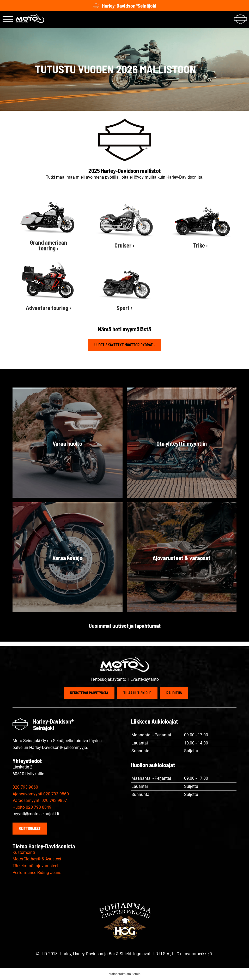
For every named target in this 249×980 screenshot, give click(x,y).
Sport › (124, 308)
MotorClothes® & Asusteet (37, 859)
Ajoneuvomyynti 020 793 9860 (41, 794)
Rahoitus (174, 693)
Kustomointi (24, 852)
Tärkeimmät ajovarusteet (35, 866)
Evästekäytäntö (145, 679)
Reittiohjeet (30, 828)
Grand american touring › (48, 245)
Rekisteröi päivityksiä (89, 693)
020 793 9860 (25, 787)
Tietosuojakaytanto (109, 679)
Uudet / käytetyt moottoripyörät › (125, 345)
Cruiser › (124, 245)
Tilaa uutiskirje (137, 693)
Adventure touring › (48, 308)
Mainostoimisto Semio (125, 974)
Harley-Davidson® (125, 6)
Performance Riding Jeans (37, 873)
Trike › (201, 245)
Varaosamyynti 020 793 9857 (40, 800)
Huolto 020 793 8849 (32, 807)
